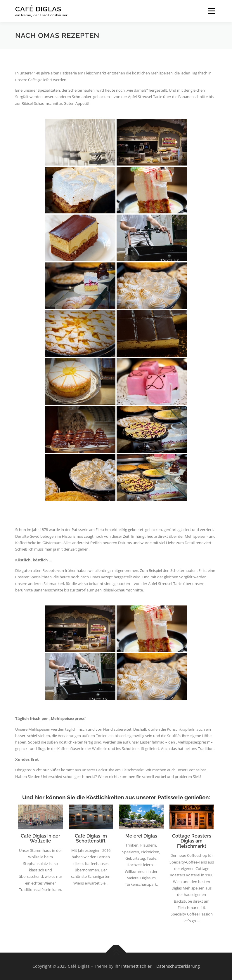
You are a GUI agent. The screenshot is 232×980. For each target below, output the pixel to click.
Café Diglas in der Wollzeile (40, 839)
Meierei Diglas (141, 836)
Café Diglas (38, 9)
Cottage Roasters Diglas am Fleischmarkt (192, 841)
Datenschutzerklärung (178, 966)
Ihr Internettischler (133, 966)
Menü (212, 11)
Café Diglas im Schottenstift (91, 839)
